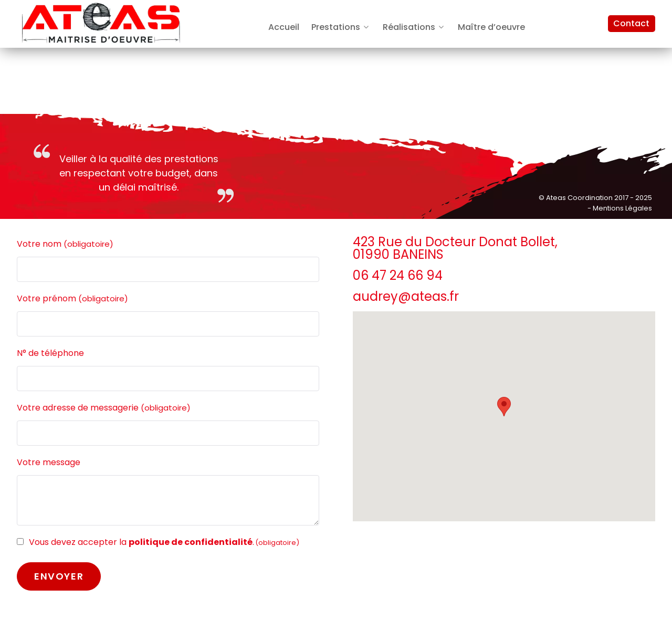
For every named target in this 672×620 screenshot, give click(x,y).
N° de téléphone (50, 353)
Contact (631, 23)
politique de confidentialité (191, 542)
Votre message (49, 462)
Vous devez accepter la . (164, 542)
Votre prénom (72, 299)
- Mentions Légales (620, 208)
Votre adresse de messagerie (104, 408)
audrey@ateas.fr (406, 296)
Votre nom (65, 244)
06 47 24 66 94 (398, 275)
